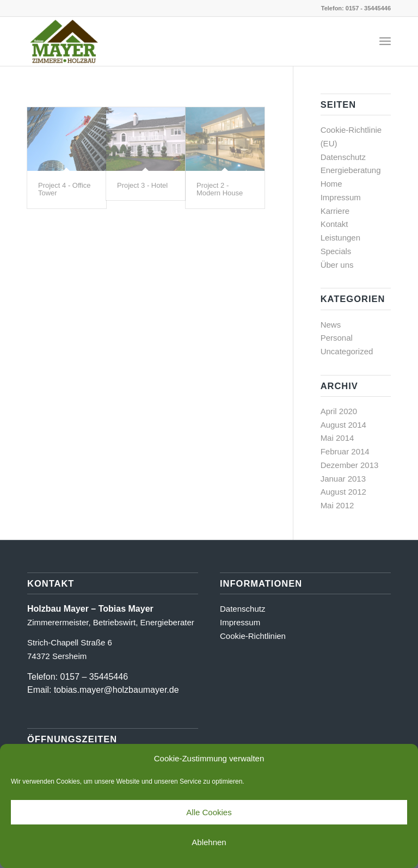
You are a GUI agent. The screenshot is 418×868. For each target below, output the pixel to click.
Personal (337, 338)
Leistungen (340, 238)
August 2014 (343, 425)
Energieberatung (351, 170)
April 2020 (339, 411)
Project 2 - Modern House (220, 189)
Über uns (337, 265)
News (331, 325)
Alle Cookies (209, 812)
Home (331, 184)
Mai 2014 (337, 438)
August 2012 (343, 492)
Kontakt (334, 224)
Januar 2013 (343, 479)
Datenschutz (343, 157)
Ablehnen (209, 842)
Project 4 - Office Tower (64, 189)
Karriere (335, 211)
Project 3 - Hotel (142, 185)
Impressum (341, 197)
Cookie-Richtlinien (253, 636)
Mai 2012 (337, 505)
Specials (336, 251)
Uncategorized (347, 351)
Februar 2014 (345, 451)
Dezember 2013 (350, 465)
